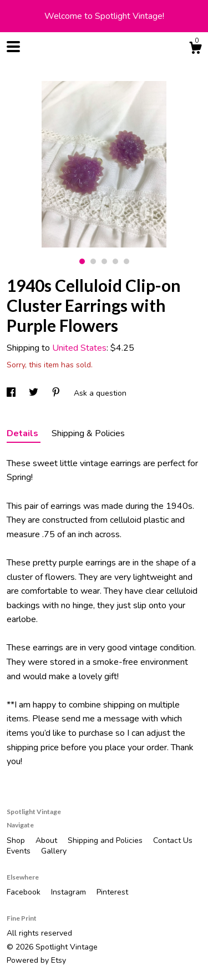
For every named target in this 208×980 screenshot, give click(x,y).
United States (79, 348)
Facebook (25, 892)
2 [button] (93, 261)
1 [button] (82, 261)
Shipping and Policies (106, 840)
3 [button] (104, 261)
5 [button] (126, 261)
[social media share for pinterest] (57, 393)
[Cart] (195, 50)
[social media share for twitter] (35, 393)
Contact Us (173, 840)
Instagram (70, 892)
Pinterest (112, 892)
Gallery (54, 851)
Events (20, 851)
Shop (17, 840)
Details (24, 433)
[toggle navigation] (13, 47)
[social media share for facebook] (12, 393)
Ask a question (100, 393)
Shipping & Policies (88, 433)
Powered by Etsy (36, 960)
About (47, 840)
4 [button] (115, 261)
